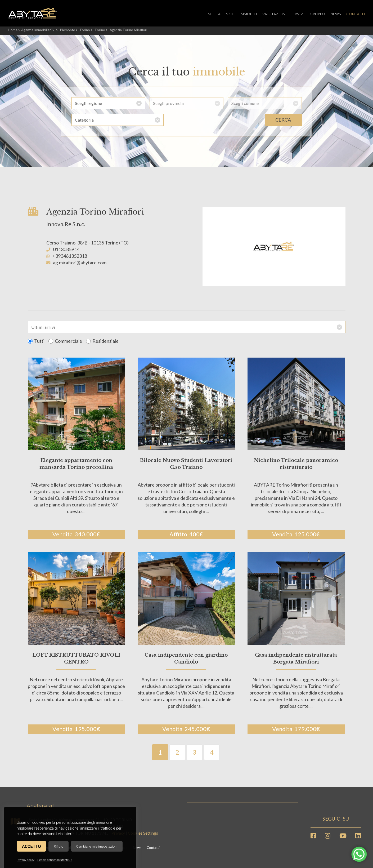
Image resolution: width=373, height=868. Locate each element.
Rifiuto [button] (59, 846)
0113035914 (66, 249)
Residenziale (102, 341)
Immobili (248, 14)
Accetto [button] (31, 846)
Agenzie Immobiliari (36, 30)
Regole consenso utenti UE (55, 860)
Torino (85, 30)
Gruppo (317, 14)
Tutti (36, 341)
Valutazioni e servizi (283, 14)
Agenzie (226, 14)
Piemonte (67, 30)
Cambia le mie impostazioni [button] (97, 846)
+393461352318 (70, 256)
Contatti (356, 14)
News (336, 14)
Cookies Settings (143, 833)
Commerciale (65, 341)
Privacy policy (26, 860)
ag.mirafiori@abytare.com (80, 262)
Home (207, 14)
